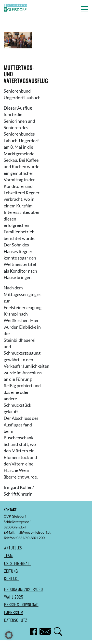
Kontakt (12, 579)
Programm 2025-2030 (24, 589)
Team (8, 555)
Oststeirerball (18, 563)
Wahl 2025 (14, 597)
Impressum (14, 612)
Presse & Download (21, 604)
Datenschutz (16, 620)
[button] (85, 9)
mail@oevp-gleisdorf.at (33, 532)
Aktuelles (13, 548)
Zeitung (11, 571)
